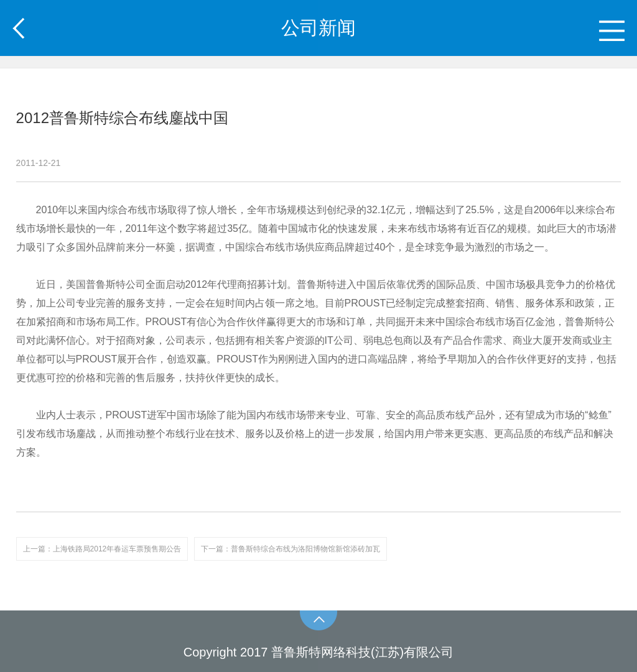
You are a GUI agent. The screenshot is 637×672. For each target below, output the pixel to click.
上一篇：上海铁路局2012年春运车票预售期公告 (102, 549)
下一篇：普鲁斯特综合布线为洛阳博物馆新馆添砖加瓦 (291, 549)
